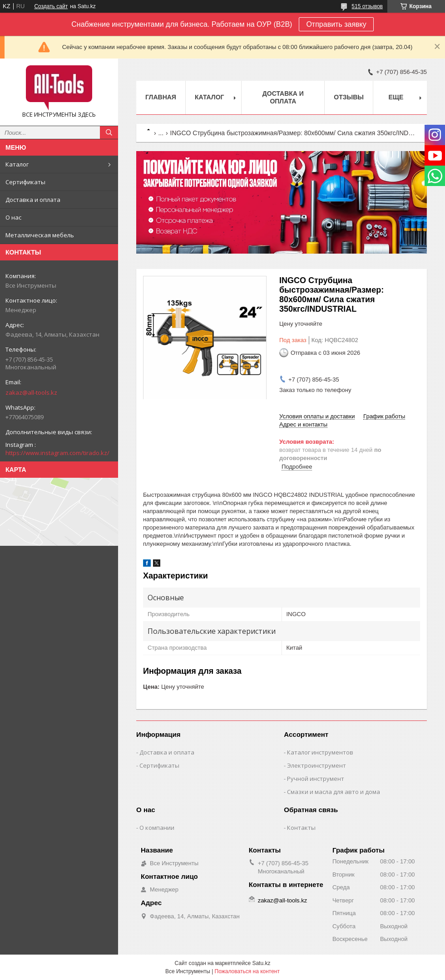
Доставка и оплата (33, 200)
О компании (157, 828)
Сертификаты (25, 182)
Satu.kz (261, 963)
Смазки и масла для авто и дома (334, 792)
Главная (161, 97)
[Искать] (109, 132)
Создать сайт (51, 6)
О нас (13, 217)
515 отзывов (367, 6)
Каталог (17, 164)
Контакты (301, 828)
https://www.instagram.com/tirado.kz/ (57, 453)
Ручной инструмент (316, 779)
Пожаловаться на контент (247, 971)
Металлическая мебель (40, 235)
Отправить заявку (336, 24)
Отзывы (349, 97)
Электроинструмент (316, 765)
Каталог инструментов (320, 752)
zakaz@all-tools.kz (31, 392)
